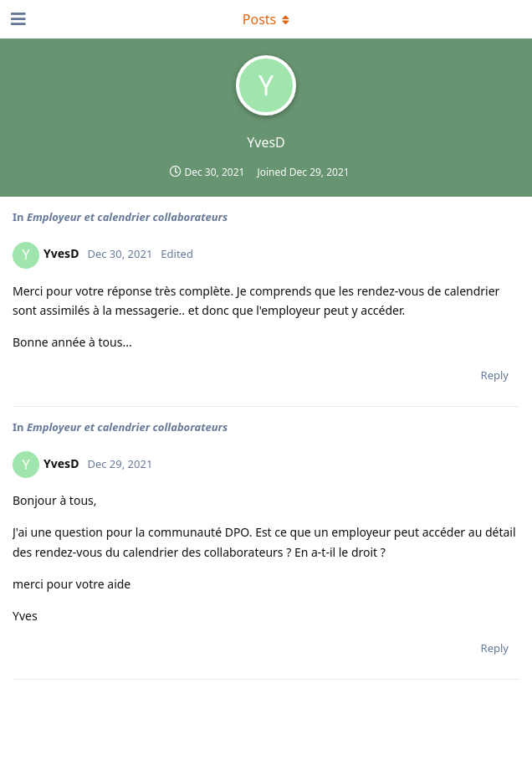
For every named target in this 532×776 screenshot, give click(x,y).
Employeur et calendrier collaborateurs (127, 217)
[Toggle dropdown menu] (266, 19)
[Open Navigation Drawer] (17, 19)
